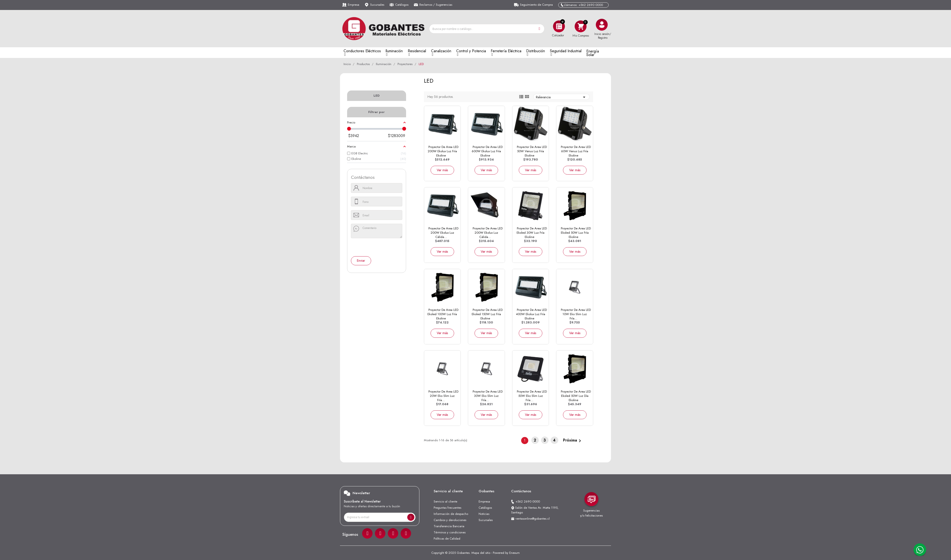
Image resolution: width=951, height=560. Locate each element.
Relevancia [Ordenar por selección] (561, 97)
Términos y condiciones (450, 532)
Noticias (484, 514)
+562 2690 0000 (528, 501)
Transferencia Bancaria (449, 526)
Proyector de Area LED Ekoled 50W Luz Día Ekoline (576, 396)
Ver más (442, 170)
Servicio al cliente (445, 501)
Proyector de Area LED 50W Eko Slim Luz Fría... (532, 396)
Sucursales (377, 5)
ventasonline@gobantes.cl (533, 519)
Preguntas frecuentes (447, 508)
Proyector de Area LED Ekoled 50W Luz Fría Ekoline (576, 233)
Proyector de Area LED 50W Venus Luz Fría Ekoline (532, 151)
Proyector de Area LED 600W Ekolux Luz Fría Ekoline (487, 151)
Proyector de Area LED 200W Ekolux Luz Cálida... (443, 233)
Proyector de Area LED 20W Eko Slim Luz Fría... (443, 396)
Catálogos (402, 5)
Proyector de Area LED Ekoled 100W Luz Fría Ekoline (443, 314)
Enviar (361, 261)
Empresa (354, 5)
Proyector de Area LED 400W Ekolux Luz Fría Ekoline (531, 314)
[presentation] (373, 248)
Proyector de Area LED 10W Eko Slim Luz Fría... (576, 314)
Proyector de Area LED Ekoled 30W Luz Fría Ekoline (532, 233)
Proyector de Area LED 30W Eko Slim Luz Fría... (488, 396)
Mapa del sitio (481, 553)
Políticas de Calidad (447, 539)
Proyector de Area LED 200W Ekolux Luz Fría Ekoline (443, 151)
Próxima (573, 440)
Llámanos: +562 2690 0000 (583, 5)
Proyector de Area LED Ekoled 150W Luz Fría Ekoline (487, 314)
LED (377, 96)
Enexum (514, 553)
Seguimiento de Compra (536, 5)
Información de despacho (451, 514)
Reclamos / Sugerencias (436, 5)
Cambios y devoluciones (450, 520)
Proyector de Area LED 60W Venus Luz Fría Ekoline (576, 151)
